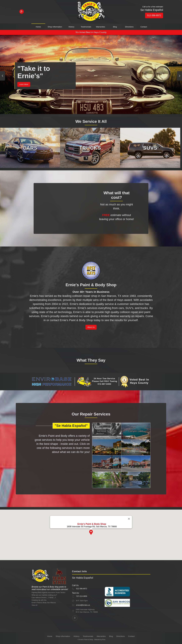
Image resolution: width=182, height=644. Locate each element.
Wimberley (107, 480)
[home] (91, 12)
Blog (115, 27)
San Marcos (107, 447)
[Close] (129, 524)
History (71, 27)
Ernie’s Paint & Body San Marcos (44, 603)
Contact (144, 27)
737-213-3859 (82, 596)
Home (38, 27)
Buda (136, 464)
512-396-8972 (154, 15)
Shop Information (55, 27)
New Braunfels (136, 447)
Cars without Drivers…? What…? (44, 598)
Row (104, 640)
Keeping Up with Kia (39, 600)
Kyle (136, 480)
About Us (91, 327)
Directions (129, 27)
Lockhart (107, 464)
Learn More (24, 84)
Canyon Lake (136, 431)
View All (34, 605)
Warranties (100, 27)
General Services (107, 431)
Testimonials (86, 27)
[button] (3, 76)
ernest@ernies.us (83, 605)
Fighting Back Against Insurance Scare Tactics (48, 592)
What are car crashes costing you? (44, 595)
